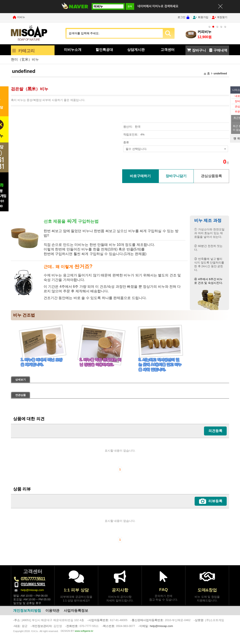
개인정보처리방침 (27, 611)
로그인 (182, 17)
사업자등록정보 (76, 611)
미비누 (21, 17)
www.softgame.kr (84, 631)
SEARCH (168, 33)
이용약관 (52, 611)
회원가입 (203, 17)
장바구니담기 (176, 176)
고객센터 (168, 50)
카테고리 (26, 51)
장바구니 (199, 50)
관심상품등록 (211, 176)
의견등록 (215, 431)
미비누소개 (73, 50)
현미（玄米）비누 (25, 59)
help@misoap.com (32, 590)
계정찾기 (222, 17)
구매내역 (220, 50)
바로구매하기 (140, 176)
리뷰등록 (215, 501)
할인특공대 (104, 50)
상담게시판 (136, 50)
